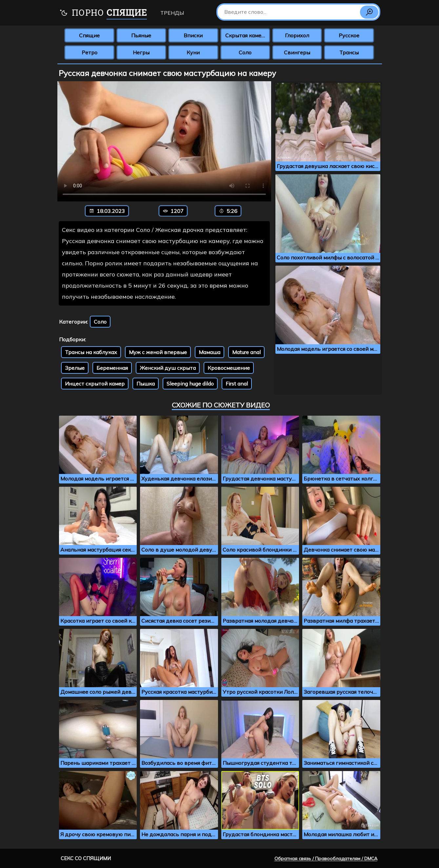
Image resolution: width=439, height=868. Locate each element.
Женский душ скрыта (168, 368)
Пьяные (141, 35)
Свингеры (297, 52)
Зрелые (75, 368)
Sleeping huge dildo (190, 384)
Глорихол (297, 35)
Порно (103, 13)
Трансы (349, 52)
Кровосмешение (229, 368)
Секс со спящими (86, 858)
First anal (237, 384)
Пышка (146, 384)
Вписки (193, 35)
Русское (349, 35)
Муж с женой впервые (158, 352)
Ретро (90, 52)
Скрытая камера (246, 35)
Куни (193, 52)
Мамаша (210, 352)
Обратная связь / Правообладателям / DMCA (326, 859)
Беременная (112, 368)
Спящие (89, 35)
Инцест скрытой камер (95, 384)
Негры (141, 52)
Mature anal (246, 352)
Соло (245, 52)
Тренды (172, 13)
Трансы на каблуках (91, 352)
